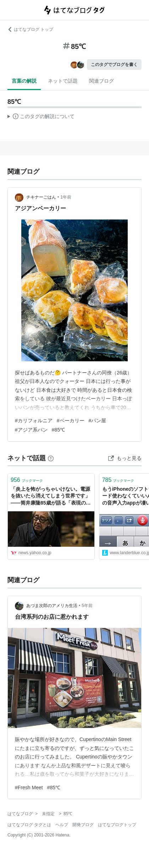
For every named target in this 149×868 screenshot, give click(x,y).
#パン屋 (98, 421)
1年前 (66, 197)
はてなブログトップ (117, 825)
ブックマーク (27, 480)
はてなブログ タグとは (29, 825)
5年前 (87, 606)
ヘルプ (62, 825)
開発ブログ (83, 825)
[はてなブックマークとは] (51, 458)
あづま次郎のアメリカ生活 (52, 606)
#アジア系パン (31, 430)
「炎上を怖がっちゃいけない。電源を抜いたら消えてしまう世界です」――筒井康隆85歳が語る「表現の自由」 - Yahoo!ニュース (51, 497)
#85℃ (58, 430)
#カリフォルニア (34, 421)
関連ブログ (101, 81)
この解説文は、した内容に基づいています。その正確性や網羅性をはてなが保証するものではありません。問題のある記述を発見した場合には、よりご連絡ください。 (41, 117)
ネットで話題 (63, 81)
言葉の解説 (24, 81)
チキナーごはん (41, 197)
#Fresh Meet (29, 788)
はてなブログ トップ (30, 29)
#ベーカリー (71, 421)
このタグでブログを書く (114, 65)
